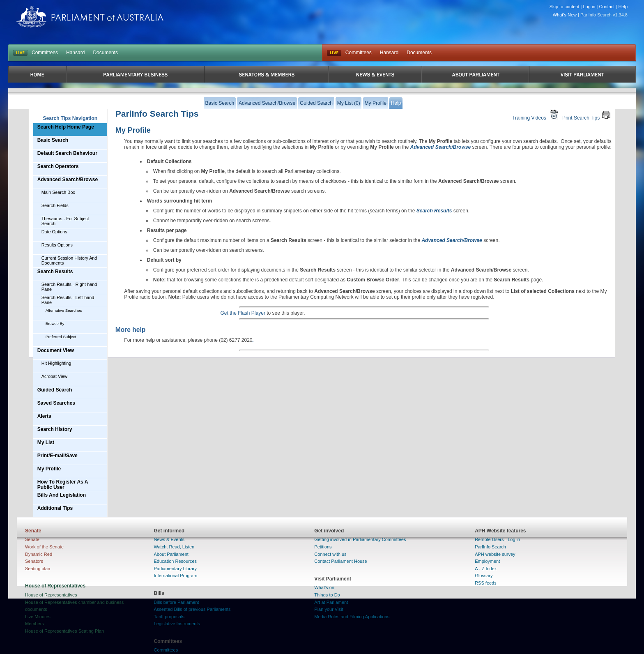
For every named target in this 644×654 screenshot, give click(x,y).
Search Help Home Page (66, 127)
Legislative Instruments (177, 624)
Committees (45, 53)
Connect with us (330, 554)
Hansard (75, 53)
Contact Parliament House (340, 561)
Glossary (484, 576)
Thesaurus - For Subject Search (65, 221)
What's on (324, 587)
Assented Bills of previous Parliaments (192, 609)
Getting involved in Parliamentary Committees (360, 539)
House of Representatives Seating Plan (64, 631)
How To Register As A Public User (63, 485)
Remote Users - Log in (497, 539)
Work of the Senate (44, 547)
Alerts (44, 416)
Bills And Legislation (62, 495)
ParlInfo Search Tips (157, 114)
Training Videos (536, 115)
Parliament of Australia (90, 17)
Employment (487, 561)
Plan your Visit (329, 609)
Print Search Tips (586, 115)
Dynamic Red (39, 554)
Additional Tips (55, 508)
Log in (589, 7)
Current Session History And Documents (69, 260)
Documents (105, 53)
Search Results (55, 272)
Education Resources (176, 561)
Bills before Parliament (177, 602)
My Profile (49, 469)
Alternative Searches (64, 310)
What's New (565, 15)
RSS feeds (486, 583)
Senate (32, 539)
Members (34, 624)
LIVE (20, 53)
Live (334, 53)
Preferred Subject (61, 337)
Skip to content (565, 7)
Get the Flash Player (243, 313)
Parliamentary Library (176, 569)
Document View (56, 350)
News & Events (169, 539)
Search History (55, 429)
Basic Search (53, 140)
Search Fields (55, 205)
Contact (607, 7)
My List (46, 442)
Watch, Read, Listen (174, 547)
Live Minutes (38, 617)
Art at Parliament (331, 602)
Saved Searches (56, 403)
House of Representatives (51, 595)
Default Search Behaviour (67, 153)
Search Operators (58, 166)
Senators (34, 561)
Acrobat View (54, 376)
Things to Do (327, 595)
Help (623, 7)
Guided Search (55, 390)
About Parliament (171, 554)
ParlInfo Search (490, 547)
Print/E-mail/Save (57, 456)
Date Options (54, 232)
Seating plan (38, 569)
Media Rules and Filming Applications (352, 617)
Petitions (323, 547)
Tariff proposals (169, 617)
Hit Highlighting (56, 363)
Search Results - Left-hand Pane (68, 300)
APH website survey (495, 554)
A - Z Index (486, 569)
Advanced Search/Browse (68, 180)
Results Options (57, 245)
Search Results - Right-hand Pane (69, 287)
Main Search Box (58, 192)
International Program (176, 576)
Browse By (55, 324)
